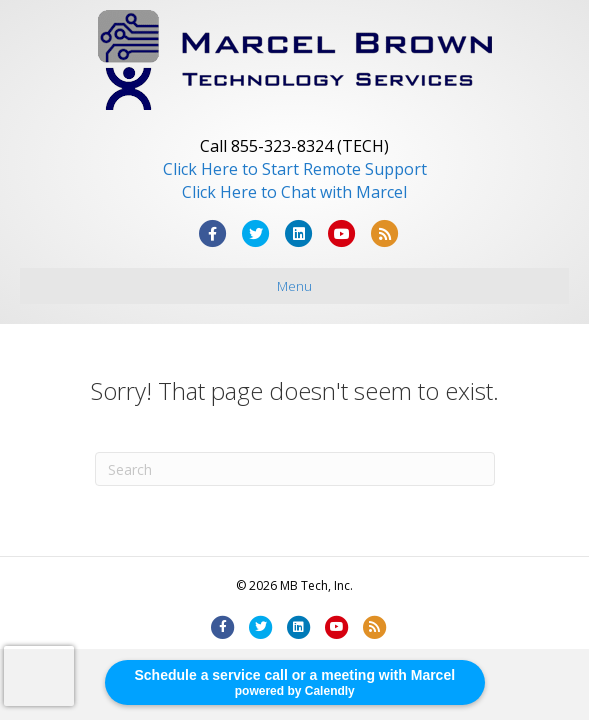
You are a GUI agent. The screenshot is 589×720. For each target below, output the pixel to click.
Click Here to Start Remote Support (295, 169)
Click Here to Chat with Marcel (294, 192)
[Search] (295, 469)
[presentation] (39, 676)
